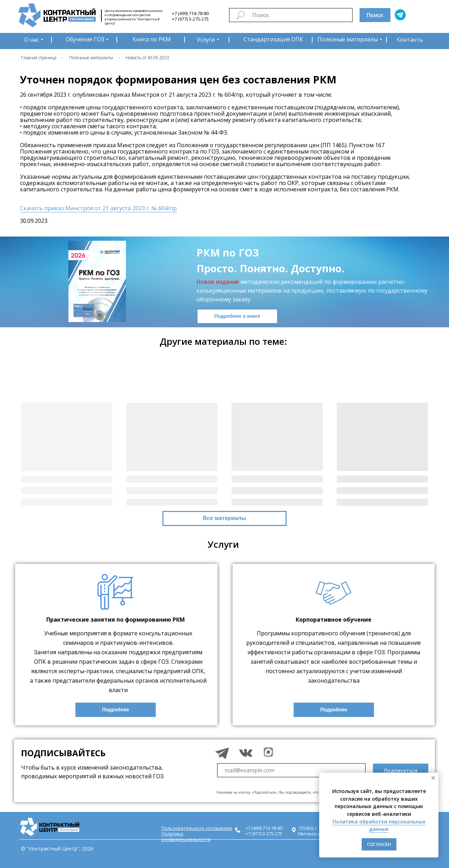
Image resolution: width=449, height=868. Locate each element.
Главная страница (39, 58)
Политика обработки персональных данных (379, 825)
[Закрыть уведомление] (433, 778)
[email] (291, 770)
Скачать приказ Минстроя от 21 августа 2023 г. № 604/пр (98, 208)
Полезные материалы (91, 58)
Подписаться (401, 770)
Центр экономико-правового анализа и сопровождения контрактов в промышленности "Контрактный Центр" (133, 17)
